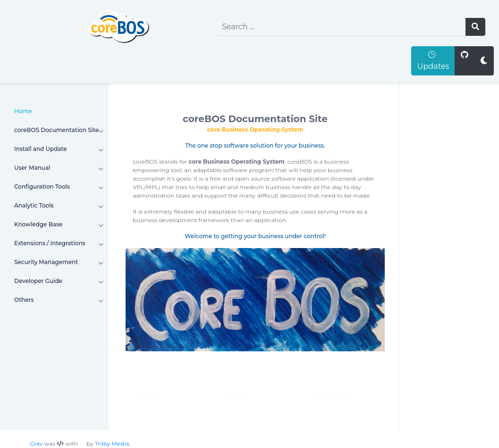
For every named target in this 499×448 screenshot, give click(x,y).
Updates (433, 61)
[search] (341, 27)
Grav (37, 444)
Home (23, 111)
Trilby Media (112, 444)
